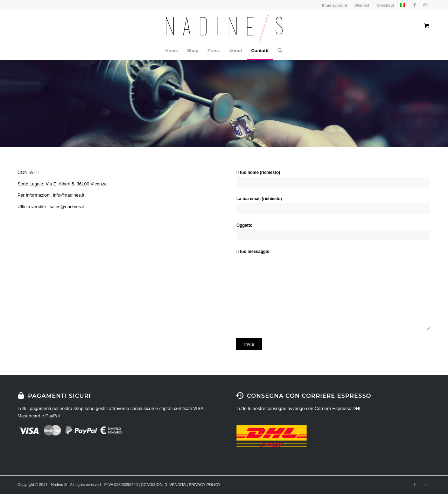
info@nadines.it (69, 195)
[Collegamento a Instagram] (425, 5)
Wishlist (362, 5)
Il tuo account (335, 5)
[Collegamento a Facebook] (415, 5)
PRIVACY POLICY (205, 485)
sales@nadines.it (67, 207)
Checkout (385, 5)
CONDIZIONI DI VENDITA (163, 485)
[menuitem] (171, 51)
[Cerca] (278, 51)
